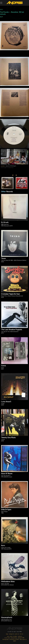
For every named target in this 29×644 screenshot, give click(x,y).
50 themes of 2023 (14, 639)
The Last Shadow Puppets (14, 331)
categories (11, 634)
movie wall (7, 638)
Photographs (6, 639)
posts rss (17, 634)
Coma (14, 367)
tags (7, 634)
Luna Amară (14, 403)
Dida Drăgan (14, 511)
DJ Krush (14, 224)
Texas (14, 260)
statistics (20, 636)
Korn (14, 547)
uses (8, 636)
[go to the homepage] (14, 3)
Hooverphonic (14, 619)
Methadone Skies (14, 583)
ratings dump (14, 638)
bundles (15, 636)
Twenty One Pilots (14, 439)
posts (11, 636)
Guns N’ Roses (14, 475)
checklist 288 (21, 638)
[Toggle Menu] (1, 3)
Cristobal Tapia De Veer (14, 296)
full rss (22, 634)
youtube (3, 166)
